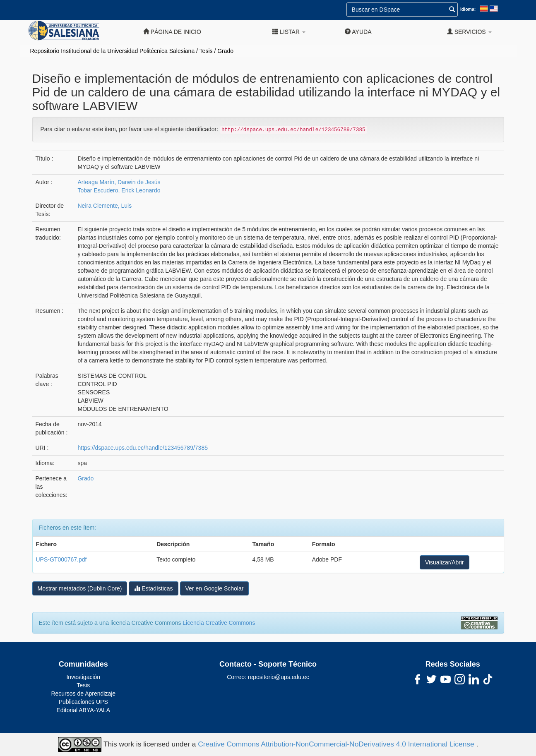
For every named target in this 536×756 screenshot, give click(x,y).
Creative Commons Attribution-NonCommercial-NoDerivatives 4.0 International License (337, 744)
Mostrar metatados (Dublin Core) (80, 588)
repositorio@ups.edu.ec (279, 677)
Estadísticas (153, 588)
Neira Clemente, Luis (105, 206)
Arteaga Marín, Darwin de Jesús (119, 182)
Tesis (206, 51)
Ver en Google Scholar (215, 588)
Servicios (469, 32)
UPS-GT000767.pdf (61, 559)
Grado (225, 51)
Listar (289, 32)
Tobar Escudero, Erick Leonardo (119, 190)
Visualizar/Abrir (445, 562)
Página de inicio (172, 32)
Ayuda (358, 32)
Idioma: (468, 9)
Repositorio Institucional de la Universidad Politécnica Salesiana (113, 51)
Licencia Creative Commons (219, 623)
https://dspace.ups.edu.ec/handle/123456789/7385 (142, 448)
